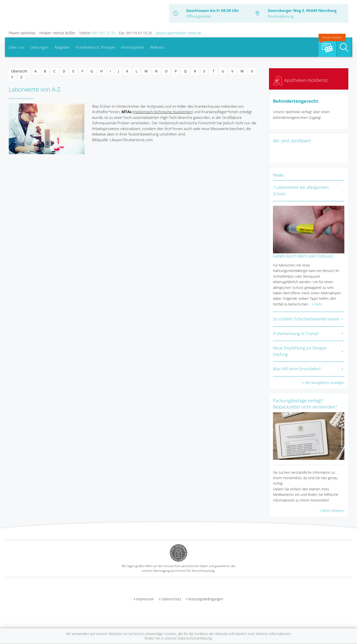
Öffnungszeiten (199, 16)
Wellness (157, 47)
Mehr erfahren (333, 511)
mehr (318, 304)
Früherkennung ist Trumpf (296, 334)
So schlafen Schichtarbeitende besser (306, 319)
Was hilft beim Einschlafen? (297, 369)
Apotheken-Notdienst (300, 80)
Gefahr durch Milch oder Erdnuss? (303, 256)
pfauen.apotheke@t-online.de (178, 33)
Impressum (145, 599)
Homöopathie (133, 47)
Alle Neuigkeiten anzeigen (325, 383)
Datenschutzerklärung (195, 638)
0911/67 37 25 (104, 33)
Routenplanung (281, 16)
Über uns (16, 47)
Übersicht (19, 71)
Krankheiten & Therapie (95, 47)
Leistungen (39, 47)
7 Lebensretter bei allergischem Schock (301, 191)
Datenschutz (171, 599)
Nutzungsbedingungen (206, 599)
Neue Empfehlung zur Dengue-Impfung (300, 351)
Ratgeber (62, 47)
